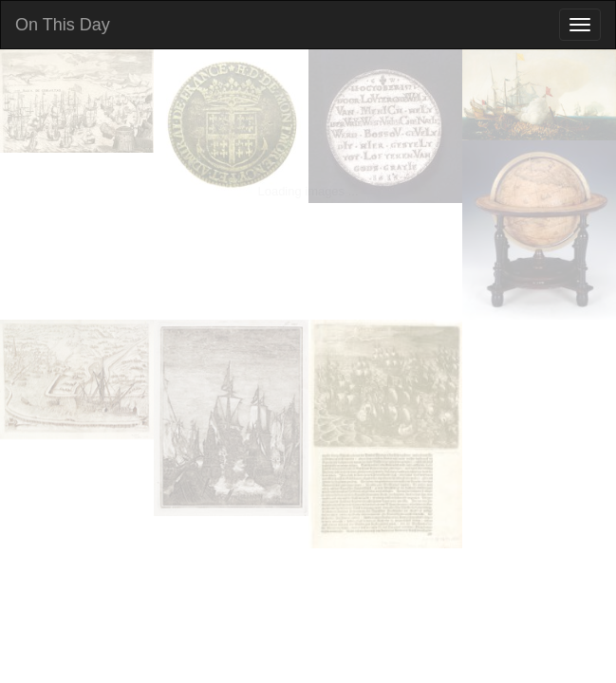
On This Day (63, 25)
